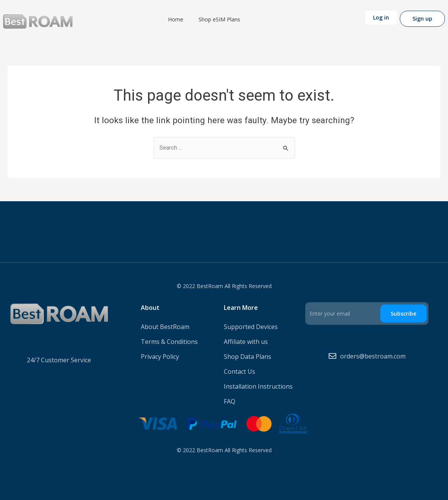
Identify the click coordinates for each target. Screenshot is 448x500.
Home (176, 19)
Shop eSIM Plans (219, 19)
